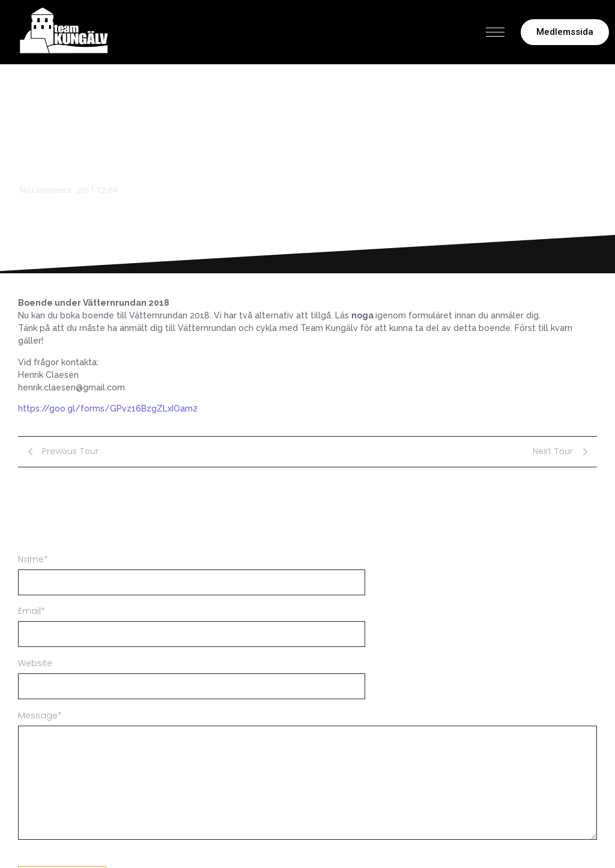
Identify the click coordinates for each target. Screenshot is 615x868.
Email (32, 611)
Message (40, 715)
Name (33, 559)
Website (35, 663)
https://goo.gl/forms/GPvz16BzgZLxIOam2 (108, 408)
